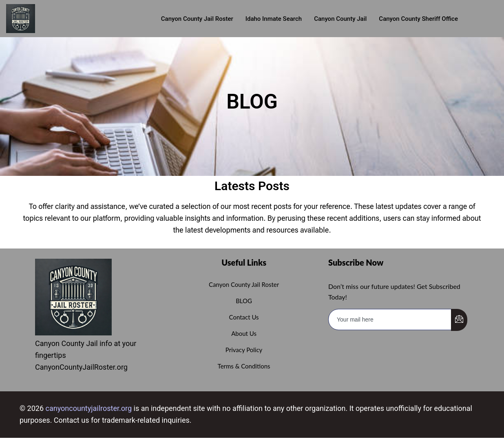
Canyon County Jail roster (197, 19)
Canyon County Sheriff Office (418, 19)
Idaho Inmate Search (274, 19)
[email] (390, 320)
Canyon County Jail (340, 19)
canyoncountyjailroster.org (89, 408)
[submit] (459, 320)
